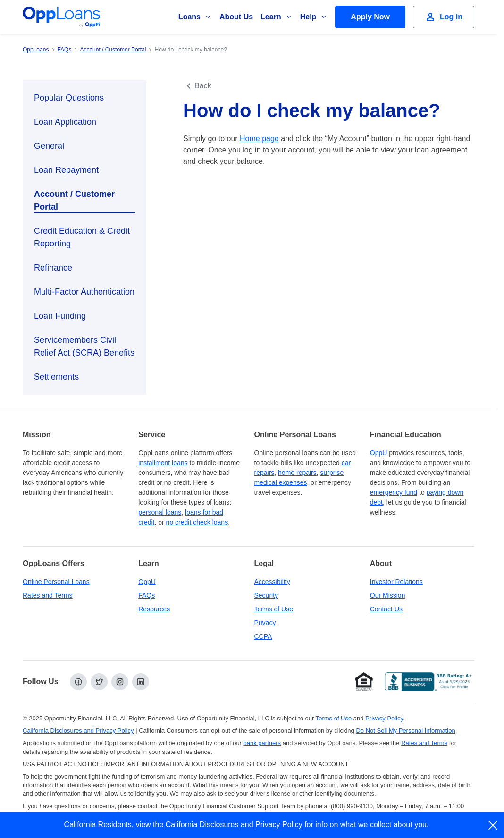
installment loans (163, 463)
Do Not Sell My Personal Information (405, 731)
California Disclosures (202, 825)
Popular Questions (69, 98)
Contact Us (386, 609)
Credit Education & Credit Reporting (82, 237)
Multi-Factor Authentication (84, 292)
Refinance (53, 268)
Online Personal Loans (56, 582)
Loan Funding (60, 316)
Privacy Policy (279, 825)
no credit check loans (197, 522)
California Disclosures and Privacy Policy (78, 731)
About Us (236, 17)
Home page (259, 139)
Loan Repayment (66, 170)
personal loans (160, 512)
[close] (493, 825)
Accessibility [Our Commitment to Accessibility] (272, 582)
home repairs (297, 473)
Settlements (56, 377)
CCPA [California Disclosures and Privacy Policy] (263, 636)
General (49, 146)
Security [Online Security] (266, 595)
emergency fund (394, 492)
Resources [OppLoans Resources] (154, 609)
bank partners (262, 743)
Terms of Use (274, 609)
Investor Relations (396, 582)
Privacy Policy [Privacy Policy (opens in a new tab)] (384, 718)
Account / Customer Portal (74, 200)
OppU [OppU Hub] (379, 453)
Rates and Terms (48, 595)
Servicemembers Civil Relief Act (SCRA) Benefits (84, 346)
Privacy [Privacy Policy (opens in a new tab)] (265, 623)
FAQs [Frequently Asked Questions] (147, 595)
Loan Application (65, 122)
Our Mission (388, 595)
